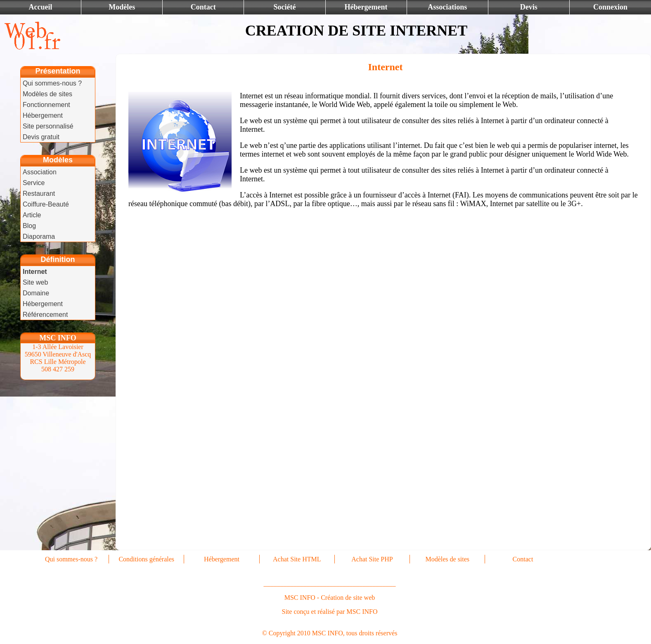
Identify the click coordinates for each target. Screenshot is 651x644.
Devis (529, 7)
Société (284, 7)
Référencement (45, 315)
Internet (35, 272)
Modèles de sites (47, 94)
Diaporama (39, 236)
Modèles (122, 7)
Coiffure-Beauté (46, 204)
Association (40, 172)
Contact (203, 7)
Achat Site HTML (297, 559)
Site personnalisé (48, 126)
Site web (35, 282)
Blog (29, 226)
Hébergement (366, 7)
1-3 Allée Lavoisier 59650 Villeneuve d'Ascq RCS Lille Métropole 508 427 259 (58, 358)
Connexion (610, 7)
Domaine (36, 293)
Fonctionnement (46, 105)
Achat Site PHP (372, 559)
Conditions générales (146, 559)
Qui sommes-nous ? (52, 83)
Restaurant (39, 194)
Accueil (41, 7)
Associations (447, 7)
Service (34, 183)
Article (32, 215)
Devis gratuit (41, 137)
